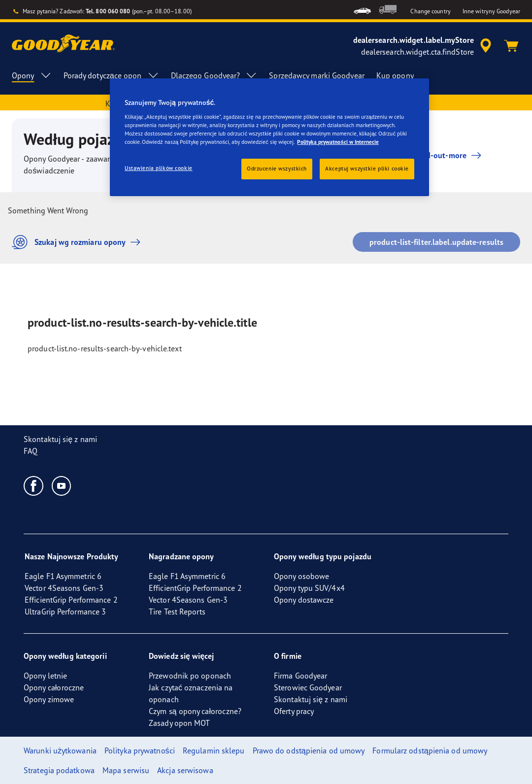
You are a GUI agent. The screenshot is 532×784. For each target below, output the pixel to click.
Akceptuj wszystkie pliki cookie (367, 169)
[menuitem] (362, 10)
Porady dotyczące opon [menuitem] (111, 75)
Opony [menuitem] (32, 75)
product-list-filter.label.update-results (436, 242)
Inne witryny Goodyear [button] (491, 11)
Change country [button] (430, 11)
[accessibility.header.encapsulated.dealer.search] (424, 46)
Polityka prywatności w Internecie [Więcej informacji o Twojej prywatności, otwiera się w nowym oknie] (338, 142)
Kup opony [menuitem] (395, 75)
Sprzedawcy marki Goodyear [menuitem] (317, 75)
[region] (269, 137)
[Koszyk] (511, 46)
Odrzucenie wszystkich (277, 169)
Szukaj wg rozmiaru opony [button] (79, 242)
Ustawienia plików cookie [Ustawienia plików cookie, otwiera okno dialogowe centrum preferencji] (159, 168)
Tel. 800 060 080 (108, 11)
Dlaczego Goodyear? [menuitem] (214, 75)
